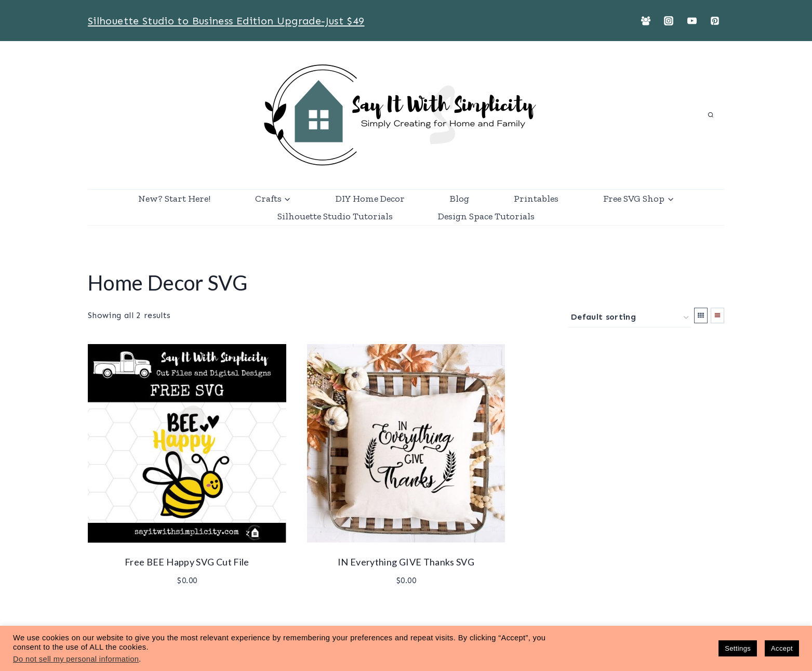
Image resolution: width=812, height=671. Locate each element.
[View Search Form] (711, 115)
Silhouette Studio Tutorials (335, 216)
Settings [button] (738, 648)
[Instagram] (669, 21)
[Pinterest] (715, 21)
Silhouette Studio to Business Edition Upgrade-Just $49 (226, 21)
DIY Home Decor (370, 199)
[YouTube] (692, 21)
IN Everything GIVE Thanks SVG (406, 562)
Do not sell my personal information (76, 659)
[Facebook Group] (646, 21)
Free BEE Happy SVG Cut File (187, 562)
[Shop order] (629, 318)
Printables (536, 199)
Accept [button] (782, 648)
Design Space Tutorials (486, 216)
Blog (460, 199)
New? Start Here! (174, 199)
